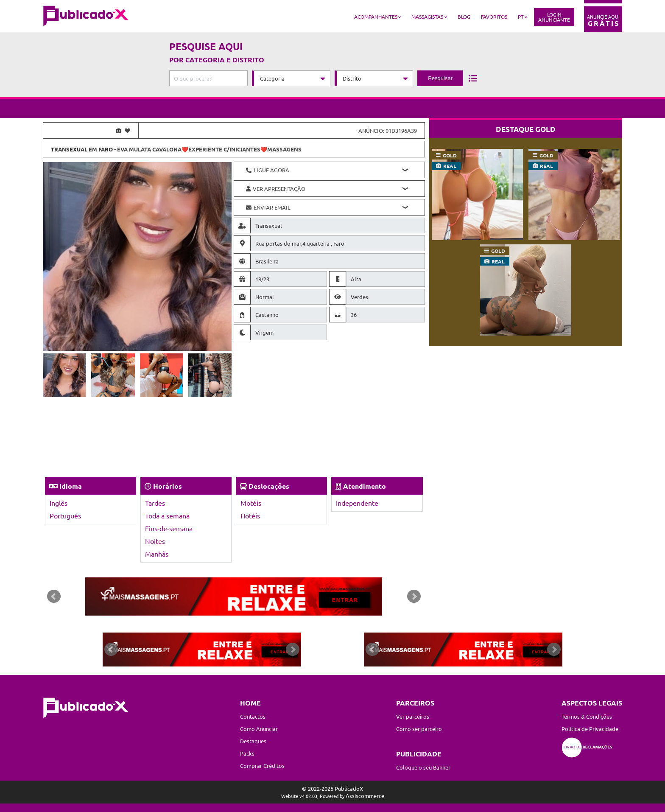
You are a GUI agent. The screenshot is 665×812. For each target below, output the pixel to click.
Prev (54, 596)
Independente (357, 503)
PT (521, 17)
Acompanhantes (376, 17)
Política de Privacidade (590, 729)
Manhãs (157, 554)
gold (450, 155)
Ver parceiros (413, 716)
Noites (155, 541)
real (450, 166)
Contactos (253, 716)
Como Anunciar (259, 729)
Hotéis (250, 515)
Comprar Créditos (262, 766)
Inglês (59, 503)
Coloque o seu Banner (423, 767)
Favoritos (494, 17)
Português (65, 515)
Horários (168, 486)
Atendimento (365, 486)
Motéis (251, 503)
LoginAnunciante (554, 17)
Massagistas (427, 17)
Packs (247, 753)
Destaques (253, 741)
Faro (106, 149)
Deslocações (269, 486)
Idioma (71, 486)
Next (414, 596)
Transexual (69, 149)
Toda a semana (167, 515)
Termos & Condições (587, 716)
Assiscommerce (365, 796)
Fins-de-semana (169, 528)
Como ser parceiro (419, 729)
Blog (464, 17)
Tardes (155, 503)
